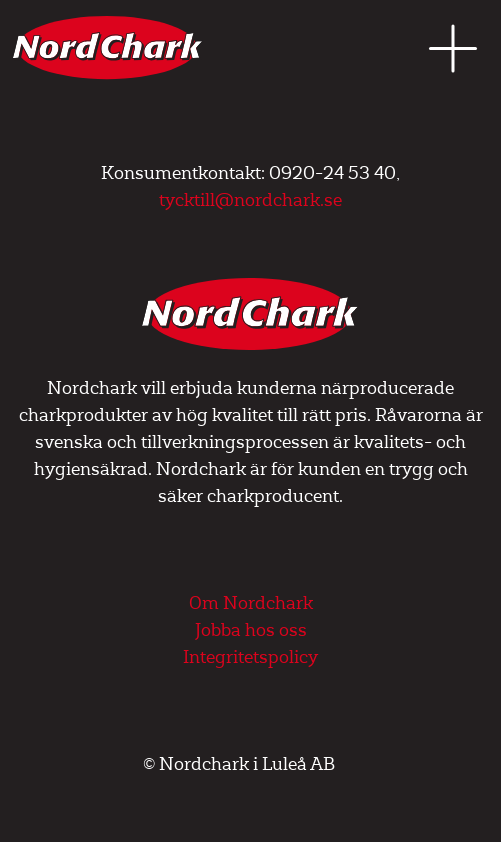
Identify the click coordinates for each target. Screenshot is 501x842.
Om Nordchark (251, 603)
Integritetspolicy (250, 657)
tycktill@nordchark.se (250, 200)
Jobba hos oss (251, 630)
